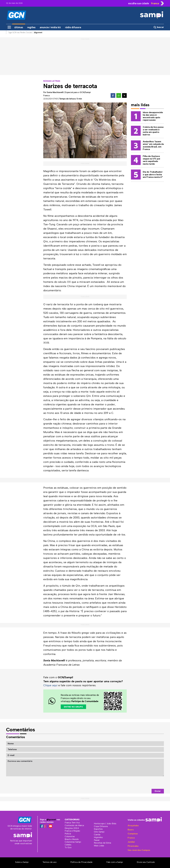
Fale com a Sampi (115, 862)
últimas (19, 27)
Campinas (133, 834)
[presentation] (144, 783)
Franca (131, 838)
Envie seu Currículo (146, 862)
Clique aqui (50, 685)
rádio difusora (73, 27)
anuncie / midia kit (50, 27)
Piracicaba (133, 846)
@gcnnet (51, 819)
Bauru (131, 830)
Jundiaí (131, 842)
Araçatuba (133, 825)
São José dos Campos (139, 850)
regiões (31, 27)
